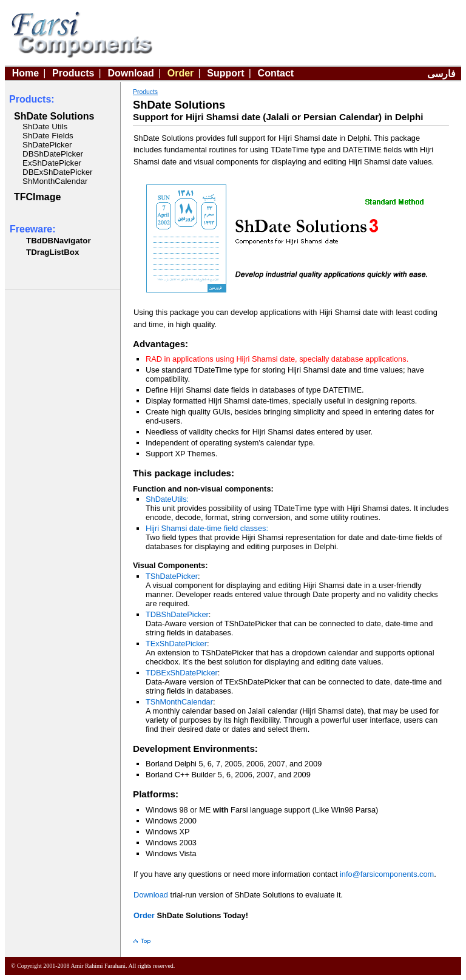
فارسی (441, 74)
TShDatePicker (172, 576)
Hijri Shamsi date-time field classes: (207, 528)
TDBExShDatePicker (182, 673)
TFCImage (37, 197)
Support (225, 73)
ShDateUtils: (167, 499)
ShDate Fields (48, 136)
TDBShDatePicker (177, 614)
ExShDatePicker (52, 163)
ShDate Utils (45, 127)
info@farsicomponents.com (387, 874)
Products (73, 73)
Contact (276, 73)
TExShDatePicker (176, 644)
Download (130, 73)
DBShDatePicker (53, 154)
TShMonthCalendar (179, 702)
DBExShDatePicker (58, 172)
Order (181, 73)
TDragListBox (52, 252)
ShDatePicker (47, 145)
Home (25, 73)
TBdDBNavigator (59, 241)
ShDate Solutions (54, 116)
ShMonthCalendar (55, 181)
